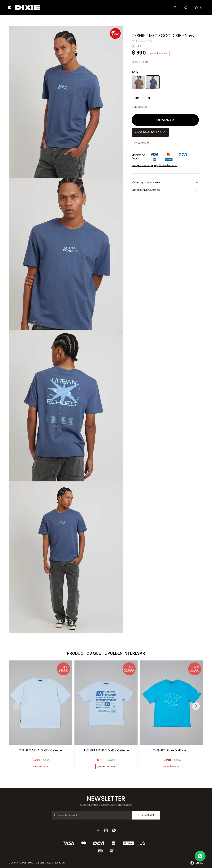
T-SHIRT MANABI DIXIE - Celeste (106, 750)
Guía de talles (139, 107)
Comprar (165, 120)
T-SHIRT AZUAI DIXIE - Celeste (40, 750)
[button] (196, 706)
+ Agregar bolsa (150, 132)
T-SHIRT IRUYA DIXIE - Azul (172, 750)
